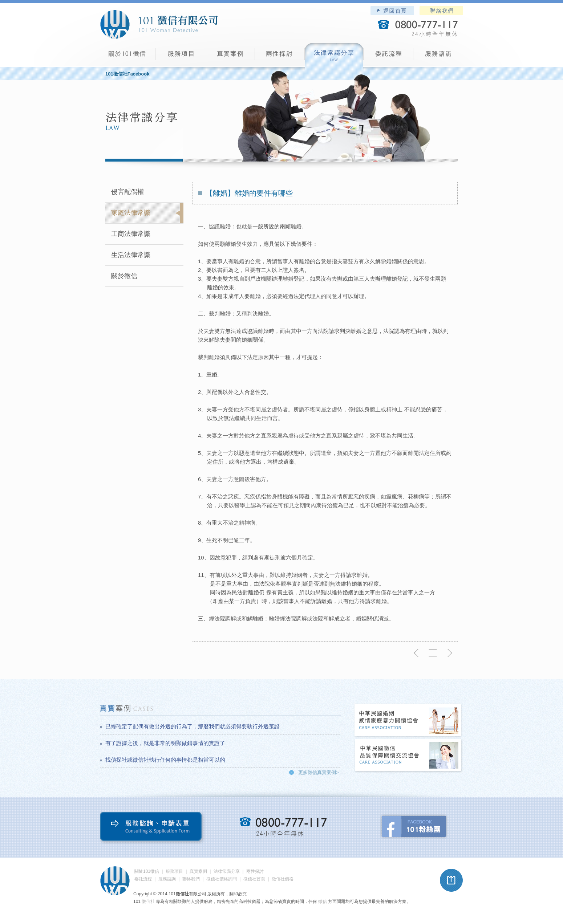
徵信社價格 (283, 879)
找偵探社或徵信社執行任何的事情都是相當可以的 (165, 760)
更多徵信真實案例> (319, 772)
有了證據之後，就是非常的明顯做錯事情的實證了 (165, 743)
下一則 (449, 653)
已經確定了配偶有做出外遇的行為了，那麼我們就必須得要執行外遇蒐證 (193, 726)
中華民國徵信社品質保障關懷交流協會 (408, 756)
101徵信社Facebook (127, 74)
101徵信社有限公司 (159, 24)
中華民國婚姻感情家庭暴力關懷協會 (408, 721)
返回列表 (433, 653)
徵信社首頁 (254, 879)
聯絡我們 (441, 11)
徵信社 (148, 901)
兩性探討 (280, 56)
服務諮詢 (438, 56)
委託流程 (388, 56)
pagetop (451, 880)
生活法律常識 (131, 255)
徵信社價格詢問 (222, 879)
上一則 (417, 653)
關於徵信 (124, 276)
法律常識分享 (334, 56)
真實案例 (230, 56)
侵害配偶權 (127, 192)
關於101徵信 (147, 871)
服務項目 (180, 56)
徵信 (323, 901)
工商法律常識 (131, 234)
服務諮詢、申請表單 (152, 828)
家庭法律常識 (131, 213)
